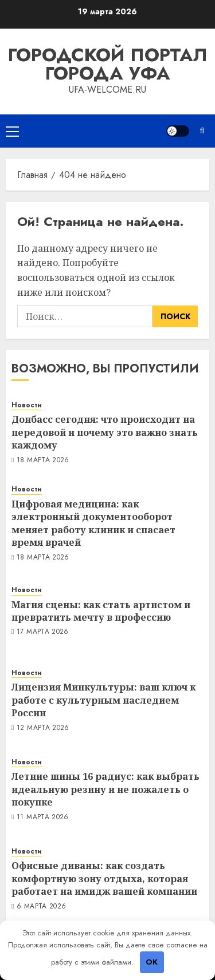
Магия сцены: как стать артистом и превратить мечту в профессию (101, 611)
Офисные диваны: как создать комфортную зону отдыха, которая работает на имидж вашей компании (104, 878)
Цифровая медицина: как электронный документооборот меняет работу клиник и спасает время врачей (93, 523)
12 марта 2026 (43, 728)
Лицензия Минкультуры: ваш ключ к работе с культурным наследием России (103, 700)
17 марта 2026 (43, 632)
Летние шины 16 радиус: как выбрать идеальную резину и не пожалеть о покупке (105, 789)
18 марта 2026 (43, 461)
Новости (27, 405)
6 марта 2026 (41, 907)
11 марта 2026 (43, 818)
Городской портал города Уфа (107, 64)
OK (152, 962)
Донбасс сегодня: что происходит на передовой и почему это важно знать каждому (105, 432)
